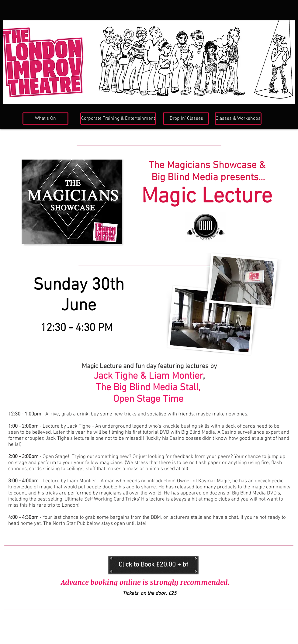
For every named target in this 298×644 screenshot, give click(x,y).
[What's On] (45, 119)
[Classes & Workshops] (238, 119)
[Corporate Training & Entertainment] (118, 119)
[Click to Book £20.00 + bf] (153, 565)
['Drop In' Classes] (186, 119)
